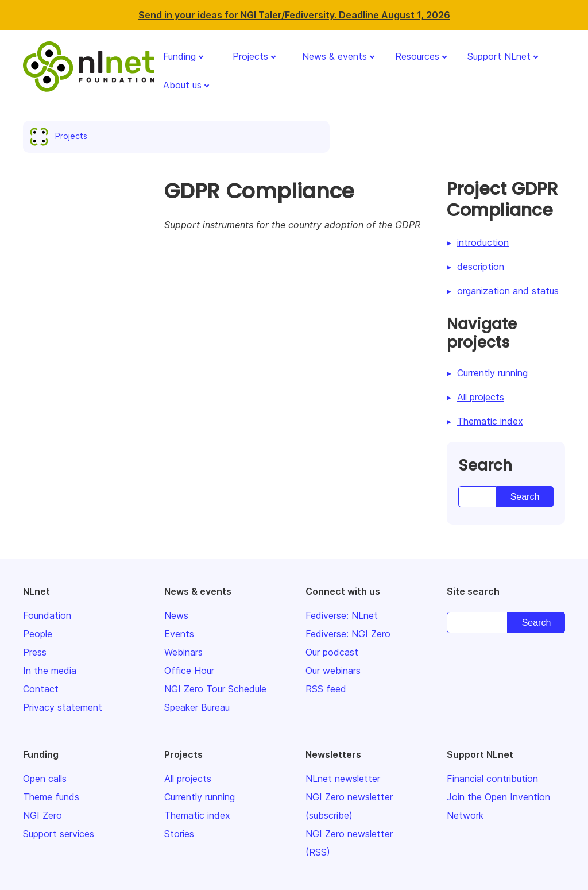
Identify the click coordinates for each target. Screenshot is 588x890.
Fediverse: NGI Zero (348, 634)
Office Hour (189, 671)
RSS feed (326, 689)
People (38, 634)
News (176, 615)
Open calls (45, 779)
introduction (483, 242)
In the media (50, 671)
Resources (417, 56)
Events (179, 634)
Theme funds (51, 797)
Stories (179, 834)
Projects (250, 56)
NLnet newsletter (343, 779)
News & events (334, 56)
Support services (59, 834)
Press (35, 652)
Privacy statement (63, 707)
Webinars (183, 652)
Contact (41, 689)
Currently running (492, 373)
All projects (481, 397)
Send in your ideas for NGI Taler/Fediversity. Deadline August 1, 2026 (294, 15)
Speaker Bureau (197, 707)
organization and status (508, 291)
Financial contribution (492, 779)
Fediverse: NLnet (342, 615)
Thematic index (490, 421)
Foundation (47, 615)
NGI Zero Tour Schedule (215, 689)
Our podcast (332, 652)
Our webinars (333, 671)
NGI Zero (42, 815)
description (481, 267)
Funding (179, 56)
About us (182, 85)
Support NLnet (499, 56)
